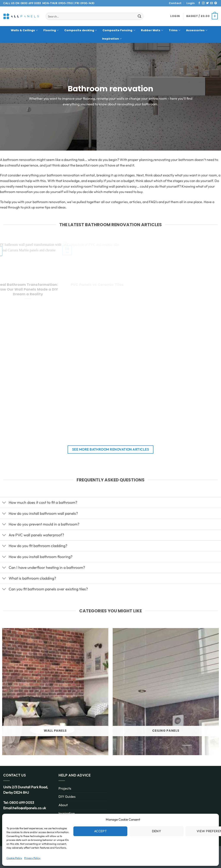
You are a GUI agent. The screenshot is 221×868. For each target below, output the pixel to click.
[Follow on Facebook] (199, 3)
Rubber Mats (152, 30)
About (63, 805)
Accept (100, 831)
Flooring (51, 30)
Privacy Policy (32, 858)
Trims (175, 30)
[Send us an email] (212, 3)
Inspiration (112, 39)
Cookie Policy (14, 858)
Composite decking (81, 30)
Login (191, 3)
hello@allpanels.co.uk (29, 808)
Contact (175, 3)
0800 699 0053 (31, 3)
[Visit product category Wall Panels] (55, 692)
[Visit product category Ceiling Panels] (166, 692)
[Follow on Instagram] (203, 3)
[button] (175, 16)
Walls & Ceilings (24, 30)
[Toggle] (4, 503)
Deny (157, 831)
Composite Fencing (119, 30)
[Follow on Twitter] (207, 3)
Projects (65, 788)
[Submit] (139, 16)
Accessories (197, 30)
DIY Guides (67, 796)
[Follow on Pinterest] (216, 3)
